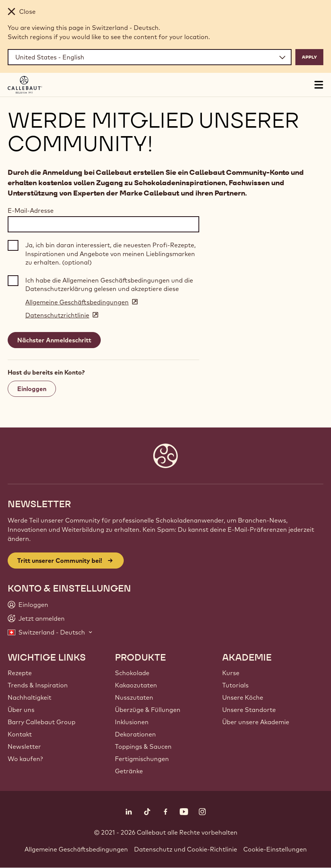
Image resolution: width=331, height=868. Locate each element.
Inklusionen (132, 722)
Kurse (231, 673)
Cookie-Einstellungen (275, 849)
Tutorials (235, 685)
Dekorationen (135, 734)
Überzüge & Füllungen (148, 710)
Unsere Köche (243, 697)
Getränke (129, 771)
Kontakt (20, 734)
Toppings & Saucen (143, 746)
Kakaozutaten (136, 685)
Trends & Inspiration (38, 685)
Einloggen (32, 389)
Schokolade (132, 673)
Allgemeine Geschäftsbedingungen (76, 849)
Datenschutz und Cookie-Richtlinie (186, 849)
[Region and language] (150, 57)
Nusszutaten (134, 697)
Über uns (21, 710)
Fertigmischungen (142, 759)
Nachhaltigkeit (29, 697)
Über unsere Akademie (256, 722)
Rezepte (20, 673)
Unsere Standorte (249, 710)
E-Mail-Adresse (31, 210)
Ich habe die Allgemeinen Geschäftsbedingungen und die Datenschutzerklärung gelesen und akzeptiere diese (109, 284)
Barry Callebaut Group (42, 722)
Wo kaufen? (25, 759)
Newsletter (24, 746)
